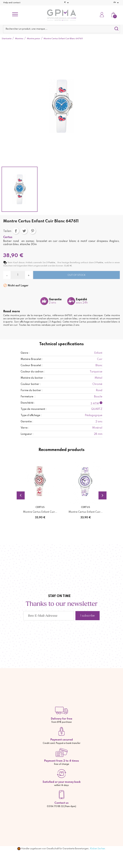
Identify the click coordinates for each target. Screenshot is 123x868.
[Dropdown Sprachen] (117, 3)
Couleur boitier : (31, 384)
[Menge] (18, 275)
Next (102, 495)
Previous (21, 495)
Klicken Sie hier (97, 849)
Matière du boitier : (33, 378)
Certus (8, 237)
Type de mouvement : (34, 409)
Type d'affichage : (31, 415)
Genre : (25, 353)
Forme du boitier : (32, 390)
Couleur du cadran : (33, 372)
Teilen (16, 231)
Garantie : (27, 422)
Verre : (25, 428)
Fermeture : (28, 397)
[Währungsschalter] (67, 3)
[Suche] (61, 29)
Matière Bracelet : (32, 359)
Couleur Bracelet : (32, 366)
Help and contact (12, 3)
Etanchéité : (28, 403)
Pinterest (33, 231)
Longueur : (27, 434)
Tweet (24, 231)
